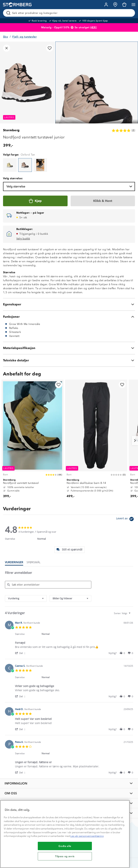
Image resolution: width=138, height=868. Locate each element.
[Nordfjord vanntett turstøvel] (33, 440)
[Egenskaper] (69, 304)
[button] (21, 653)
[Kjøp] (35, 201)
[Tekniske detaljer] (69, 360)
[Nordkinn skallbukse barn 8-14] (96, 440)
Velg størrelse (70, 186)
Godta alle (65, 846)
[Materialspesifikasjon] (69, 348)
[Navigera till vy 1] (97, 103)
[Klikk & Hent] (103, 201)
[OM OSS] (69, 793)
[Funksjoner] (69, 317)
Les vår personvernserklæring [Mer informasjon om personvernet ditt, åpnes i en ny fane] (87, 836)
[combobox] (26, 598)
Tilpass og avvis (65, 856)
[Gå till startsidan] (17, 5)
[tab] (69, 550)
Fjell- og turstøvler (24, 37)
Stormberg (11, 130)
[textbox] (132, 615)
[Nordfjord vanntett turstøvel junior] (10, 165)
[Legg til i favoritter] (50, 48)
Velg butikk (23, 239)
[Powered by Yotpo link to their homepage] (126, 519)
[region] (65, 834)
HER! (94, 27)
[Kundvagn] (124, 5)
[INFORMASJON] (69, 783)
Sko (6, 37)
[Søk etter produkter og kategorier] (70, 13)
